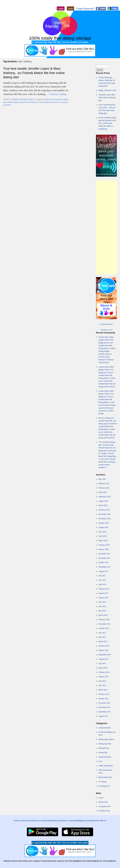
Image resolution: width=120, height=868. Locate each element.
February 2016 (104, 620)
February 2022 (104, 483)
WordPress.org (104, 811)
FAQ (50, 821)
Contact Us (18, 821)
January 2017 (103, 593)
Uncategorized (104, 786)
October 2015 (104, 628)
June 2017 (102, 580)
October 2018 (104, 523)
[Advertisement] (106, 227)
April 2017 (102, 584)
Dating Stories (104, 748)
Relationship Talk (105, 777)
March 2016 (103, 615)
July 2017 (102, 576)
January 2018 (103, 549)
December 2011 (104, 703)
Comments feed (104, 806)
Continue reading (59, 94)
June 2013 (102, 681)
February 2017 (104, 589)
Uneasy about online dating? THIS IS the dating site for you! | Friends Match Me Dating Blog (106, 343)
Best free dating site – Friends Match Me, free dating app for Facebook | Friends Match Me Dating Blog (108, 424)
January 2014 (103, 677)
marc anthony (46, 102)
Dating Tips (103, 752)
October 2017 (104, 562)
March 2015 (103, 641)
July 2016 (102, 602)
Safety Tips (57, 821)
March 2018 (103, 541)
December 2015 (104, 624)
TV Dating (102, 782)
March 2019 (103, 505)
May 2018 (102, 532)
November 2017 (105, 558)
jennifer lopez (13, 102)
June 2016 (102, 606)
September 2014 (105, 655)
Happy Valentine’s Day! (107, 90)
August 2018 (103, 527)
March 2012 (103, 690)
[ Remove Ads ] (106, 330)
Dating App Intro (105, 744)
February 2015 (104, 646)
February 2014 (104, 672)
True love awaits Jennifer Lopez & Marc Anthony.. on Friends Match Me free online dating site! (34, 73)
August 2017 (103, 571)
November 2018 (105, 519)
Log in (101, 798)
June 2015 (102, 637)
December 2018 (104, 514)
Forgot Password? (85, 9)
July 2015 (102, 633)
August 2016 (103, 598)
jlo (38, 102)
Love (100, 761)
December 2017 (104, 554)
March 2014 (103, 668)
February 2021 (104, 488)
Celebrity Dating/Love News (23, 99)
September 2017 (105, 567)
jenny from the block (28, 102)
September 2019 (105, 497)
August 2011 (103, 716)
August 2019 (103, 501)
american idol (48, 99)
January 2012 (103, 699)
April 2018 (102, 536)
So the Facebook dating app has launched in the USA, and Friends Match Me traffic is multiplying (107, 123)
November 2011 (104, 707)
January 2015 (103, 650)
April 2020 (102, 492)
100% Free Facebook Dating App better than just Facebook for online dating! (107, 408)
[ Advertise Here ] (106, 324)
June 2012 (102, 685)
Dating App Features (106, 739)
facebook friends (105, 757)
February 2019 (104, 510)
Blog (79, 821)
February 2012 (104, 694)
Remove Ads (86, 821)
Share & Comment (69, 821)
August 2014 (103, 659)
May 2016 (102, 611)
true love (56, 102)
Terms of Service (42, 821)
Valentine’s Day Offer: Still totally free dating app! (107, 98)
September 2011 (105, 712)
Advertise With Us (99, 821)
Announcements (105, 728)
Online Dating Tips (106, 766)
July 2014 (102, 663)
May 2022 (102, 479)
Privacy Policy (29, 821)
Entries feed (103, 802)
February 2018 (104, 545)
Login (61, 9)
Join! (70, 9)
